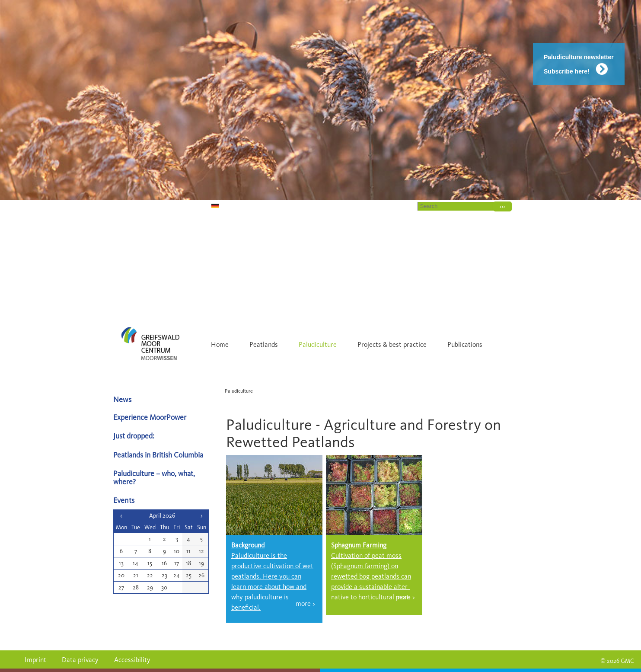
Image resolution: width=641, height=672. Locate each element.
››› (502, 206)
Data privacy (80, 660)
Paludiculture (318, 344)
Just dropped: (135, 436)
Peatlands (264, 344)
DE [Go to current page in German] (204, 206)
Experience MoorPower (150, 417)
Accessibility (132, 660)
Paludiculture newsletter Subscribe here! (579, 64)
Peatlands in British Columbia (158, 455)
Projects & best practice (392, 344)
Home (361, 206)
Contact (394, 206)
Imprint (35, 660)
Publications (465, 344)
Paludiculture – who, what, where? (154, 477)
